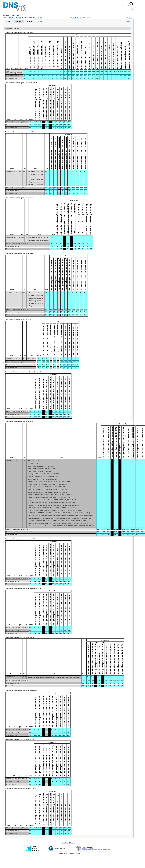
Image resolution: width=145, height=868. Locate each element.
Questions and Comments (69, 843)
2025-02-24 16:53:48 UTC (16, 18)
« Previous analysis (76, 18)
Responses (19, 22)
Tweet (128, 22)
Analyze (39, 22)
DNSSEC (8, 22)
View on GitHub (127, 5)
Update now (39, 18)
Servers (30, 22)
